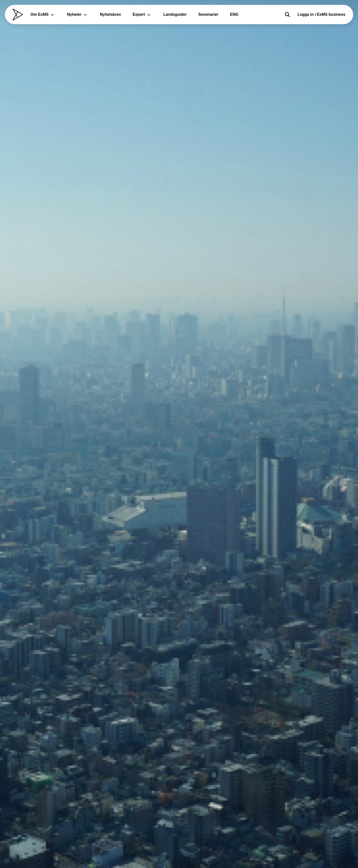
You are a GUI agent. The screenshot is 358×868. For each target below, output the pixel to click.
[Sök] (287, 15)
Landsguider (175, 14)
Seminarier (208, 14)
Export (142, 15)
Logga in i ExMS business (321, 14)
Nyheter (78, 15)
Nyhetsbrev (110, 14)
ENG (234, 14)
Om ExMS (43, 15)
